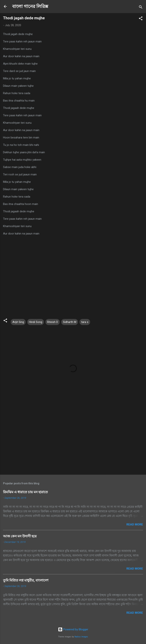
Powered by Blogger (73, 629)
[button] (141, 19)
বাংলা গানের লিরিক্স (30, 6)
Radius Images (81, 637)
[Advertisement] (73, 442)
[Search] (141, 8)
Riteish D (53, 322)
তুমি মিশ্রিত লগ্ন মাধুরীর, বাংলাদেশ (26, 580)
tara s (85, 322)
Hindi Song (36, 322)
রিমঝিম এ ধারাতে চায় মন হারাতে (25, 492)
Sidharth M (70, 322)
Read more (135, 524)
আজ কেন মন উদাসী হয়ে (20, 536)
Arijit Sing (18, 322)
